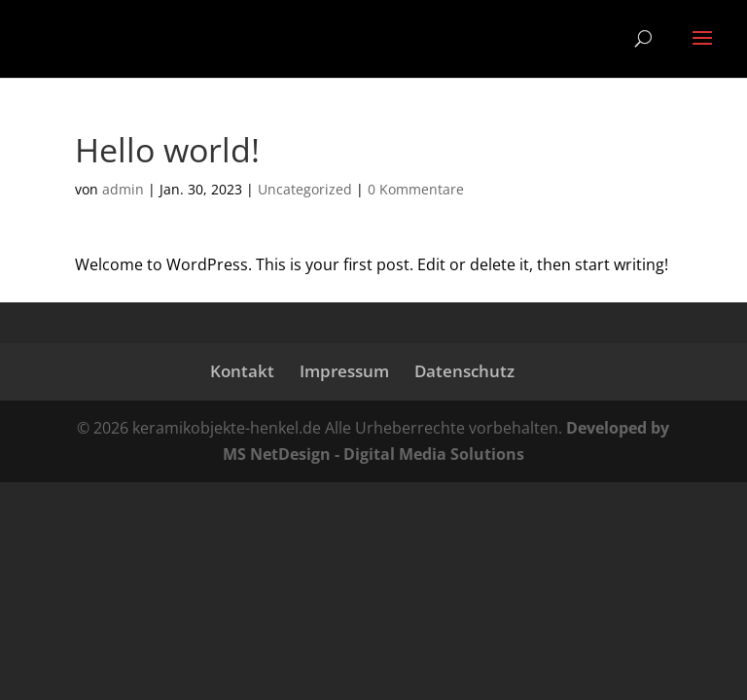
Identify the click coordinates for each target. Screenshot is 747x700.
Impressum (344, 371)
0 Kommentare (416, 189)
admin (123, 189)
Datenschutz (464, 371)
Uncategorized (305, 189)
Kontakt (242, 371)
